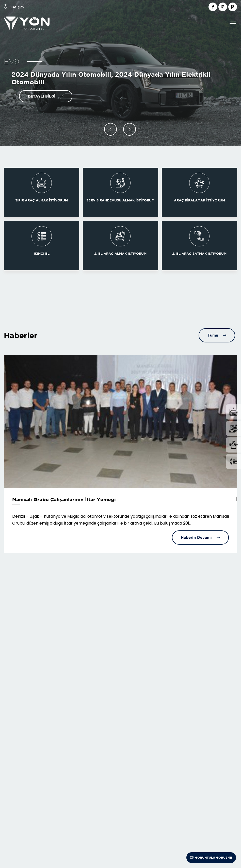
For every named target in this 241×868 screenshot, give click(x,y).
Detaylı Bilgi (41, 96)
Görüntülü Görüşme (211, 857)
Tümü (212, 335)
